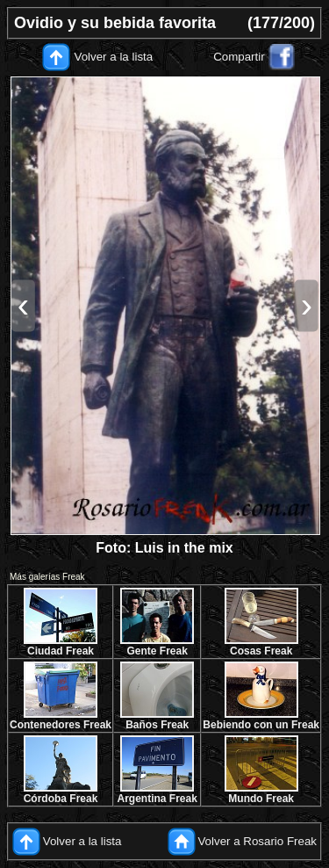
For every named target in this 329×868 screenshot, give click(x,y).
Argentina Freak (157, 799)
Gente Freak (157, 651)
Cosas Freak (261, 651)
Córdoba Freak (61, 799)
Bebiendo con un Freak (261, 725)
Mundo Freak (261, 799)
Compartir (239, 57)
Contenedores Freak (61, 725)
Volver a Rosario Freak (257, 841)
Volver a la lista (114, 57)
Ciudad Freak (61, 651)
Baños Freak (157, 725)
